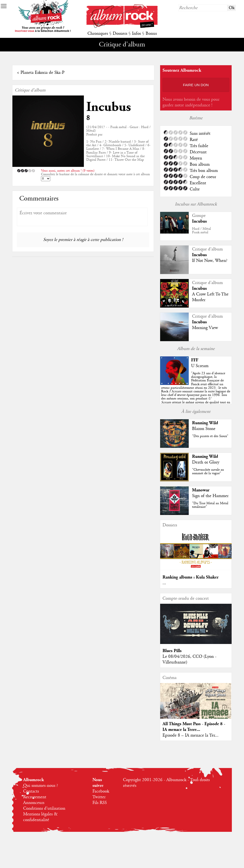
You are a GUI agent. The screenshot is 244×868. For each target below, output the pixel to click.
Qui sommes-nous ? (41, 786)
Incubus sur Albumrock (196, 204)
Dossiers (120, 34)
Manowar (201, 490)
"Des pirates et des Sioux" (210, 436)
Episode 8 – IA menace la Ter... (191, 735)
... (164, 583)
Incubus (109, 107)
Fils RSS (100, 803)
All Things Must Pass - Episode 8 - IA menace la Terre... (194, 727)
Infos (136, 34)
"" (196, 391)
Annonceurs (34, 803)
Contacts (31, 791)
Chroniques (98, 34)
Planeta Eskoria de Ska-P (42, 73)
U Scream (200, 366)
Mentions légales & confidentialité (40, 817)
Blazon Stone (204, 429)
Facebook (101, 791)
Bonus (151, 34)
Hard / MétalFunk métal (201, 231)
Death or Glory (206, 462)
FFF (195, 360)
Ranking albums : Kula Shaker (191, 577)
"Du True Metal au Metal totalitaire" (210, 505)
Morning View (205, 328)
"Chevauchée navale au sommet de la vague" (208, 471)
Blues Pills (172, 651)
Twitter (99, 797)
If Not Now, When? (210, 261)
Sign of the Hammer (210, 496)
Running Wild (205, 423)
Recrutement (35, 797)
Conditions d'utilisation (44, 808)
